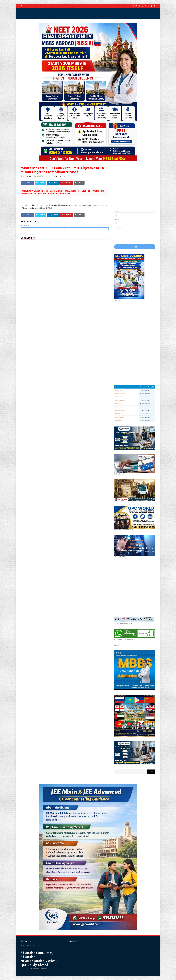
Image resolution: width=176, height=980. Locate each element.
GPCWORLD (60, 176)
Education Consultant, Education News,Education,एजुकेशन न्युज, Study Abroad (39, 959)
